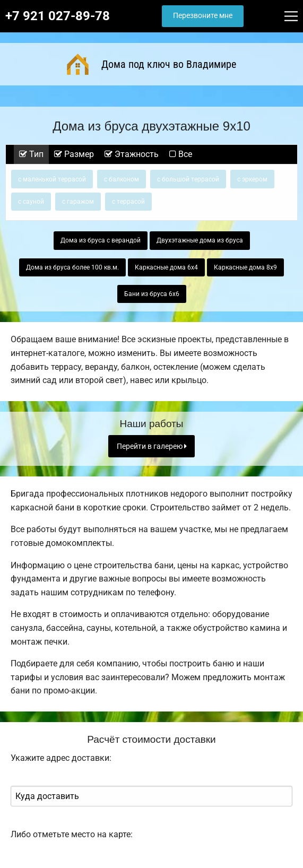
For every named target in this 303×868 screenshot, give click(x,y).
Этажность (132, 154)
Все (181, 154)
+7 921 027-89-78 (58, 16)
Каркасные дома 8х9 (245, 267)
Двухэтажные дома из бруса (200, 240)
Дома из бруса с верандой (101, 240)
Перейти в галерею (152, 446)
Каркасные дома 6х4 (166, 267)
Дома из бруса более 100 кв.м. (72, 267)
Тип (31, 154)
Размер (74, 154)
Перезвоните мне (203, 16)
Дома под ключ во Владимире (152, 64)
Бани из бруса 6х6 (152, 294)
